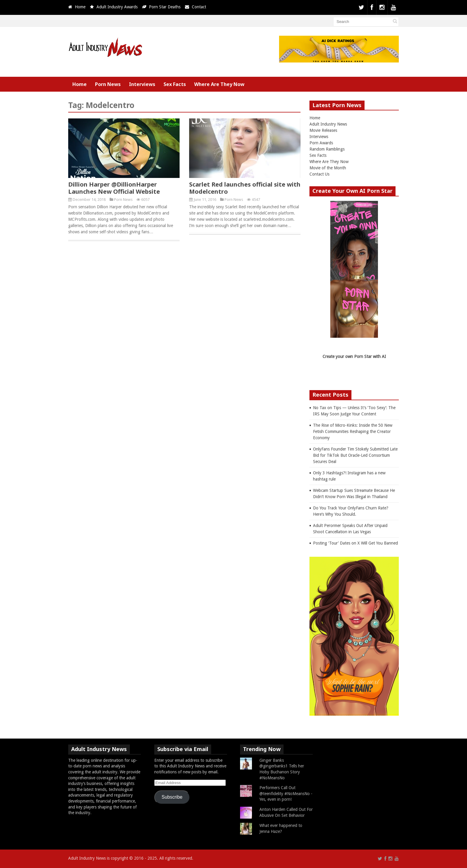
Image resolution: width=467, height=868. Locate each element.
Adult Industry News (328, 124)
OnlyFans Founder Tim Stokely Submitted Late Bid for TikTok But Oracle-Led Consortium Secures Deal (355, 455)
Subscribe (172, 797)
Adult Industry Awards (117, 7)
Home (80, 7)
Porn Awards (321, 143)
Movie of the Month (328, 168)
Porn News (108, 84)
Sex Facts (175, 84)
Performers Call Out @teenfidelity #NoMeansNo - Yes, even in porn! (286, 793)
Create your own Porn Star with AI (354, 356)
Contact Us (319, 174)
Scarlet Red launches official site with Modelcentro (245, 188)
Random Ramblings (327, 149)
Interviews (142, 84)
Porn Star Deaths (165, 7)
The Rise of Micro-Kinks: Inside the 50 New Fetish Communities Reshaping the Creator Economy (353, 431)
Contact (199, 7)
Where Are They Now (219, 84)
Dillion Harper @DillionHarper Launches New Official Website (114, 188)
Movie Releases (323, 130)
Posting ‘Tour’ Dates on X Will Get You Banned (355, 543)
